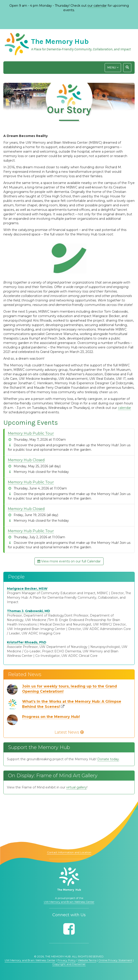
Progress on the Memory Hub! (51, 717)
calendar (124, 408)
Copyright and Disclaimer (69, 964)
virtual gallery (76, 787)
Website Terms (87, 960)
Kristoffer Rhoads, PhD (27, 642)
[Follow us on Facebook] (69, 929)
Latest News (69, 732)
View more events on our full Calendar (69, 561)
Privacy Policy (67, 960)
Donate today (108, 759)
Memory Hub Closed (26, 460)
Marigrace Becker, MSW (27, 589)
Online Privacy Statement (115, 960)
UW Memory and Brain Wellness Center (69, 902)
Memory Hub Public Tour (31, 433)
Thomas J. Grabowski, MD (29, 611)
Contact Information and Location (69, 852)
